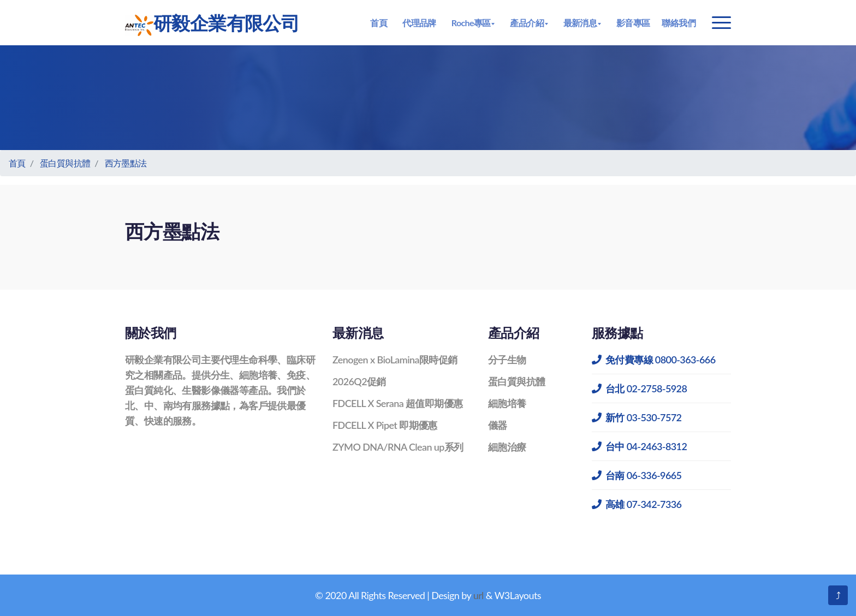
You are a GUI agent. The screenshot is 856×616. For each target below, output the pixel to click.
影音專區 (633, 23)
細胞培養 (507, 403)
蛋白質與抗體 (65, 163)
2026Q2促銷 (359, 381)
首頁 (379, 23)
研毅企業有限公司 (212, 24)
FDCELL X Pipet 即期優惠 (385, 425)
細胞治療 (507, 447)
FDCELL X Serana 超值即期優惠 (397, 403)
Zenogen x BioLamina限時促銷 (395, 360)
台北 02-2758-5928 (639, 388)
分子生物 (507, 360)
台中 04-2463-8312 (639, 446)
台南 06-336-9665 (637, 475)
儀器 (498, 425)
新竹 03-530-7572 (637, 417)
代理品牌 (419, 23)
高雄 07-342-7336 (637, 504)
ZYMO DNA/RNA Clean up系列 (398, 447)
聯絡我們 (679, 23)
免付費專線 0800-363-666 (654, 360)
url (478, 595)
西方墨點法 (126, 163)
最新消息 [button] (580, 23)
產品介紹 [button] (527, 23)
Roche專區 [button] (471, 23)
